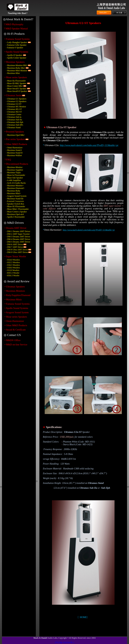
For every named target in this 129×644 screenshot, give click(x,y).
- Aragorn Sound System (16, 196)
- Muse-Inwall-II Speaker (16, 91)
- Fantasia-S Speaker (14, 48)
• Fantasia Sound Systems (17, 39)
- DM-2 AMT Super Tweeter (18, 234)
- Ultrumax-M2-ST (14, 112)
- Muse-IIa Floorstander (16, 81)
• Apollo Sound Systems (16, 308)
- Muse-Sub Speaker (14, 178)
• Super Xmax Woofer (15, 256)
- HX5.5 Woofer (13, 273)
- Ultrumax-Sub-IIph (15, 122)
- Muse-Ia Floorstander (16, 175)
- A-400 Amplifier (13, 180)
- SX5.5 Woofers (13, 262)
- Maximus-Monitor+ (15, 186)
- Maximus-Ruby (13, 191)
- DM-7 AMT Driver (15, 247)
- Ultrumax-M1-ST (14, 109)
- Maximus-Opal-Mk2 (15, 135)
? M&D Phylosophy (14, 24)
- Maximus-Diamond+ (15, 188)
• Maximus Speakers (15, 62)
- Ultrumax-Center (14, 114)
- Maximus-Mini (13, 73)
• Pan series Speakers (15, 139)
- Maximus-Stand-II (14, 153)
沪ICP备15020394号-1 (64, 642)
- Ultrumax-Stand (13, 127)
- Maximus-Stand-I (14, 150)
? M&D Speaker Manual (16, 29)
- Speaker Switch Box (15, 204)
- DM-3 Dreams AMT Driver (18, 237)
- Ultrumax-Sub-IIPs (14, 125)
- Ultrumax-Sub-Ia (14, 117)
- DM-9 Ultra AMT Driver (17, 252)
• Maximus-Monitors (15, 291)
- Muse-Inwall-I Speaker (16, 89)
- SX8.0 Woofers (13, 268)
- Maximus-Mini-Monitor (17, 71)
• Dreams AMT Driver (15, 228)
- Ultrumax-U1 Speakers (16, 99)
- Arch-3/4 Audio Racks (16, 183)
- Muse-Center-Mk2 (14, 86)
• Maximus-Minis (13, 299)
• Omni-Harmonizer (14, 321)
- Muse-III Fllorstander (16, 206)
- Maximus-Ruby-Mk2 (15, 68)
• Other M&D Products (16, 325)
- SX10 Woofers (13, 270)
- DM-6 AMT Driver (15, 244)
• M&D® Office (13, 340)
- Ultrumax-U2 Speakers (16, 101)
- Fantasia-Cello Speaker (16, 45)
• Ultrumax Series (13, 95)
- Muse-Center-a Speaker (16, 212)
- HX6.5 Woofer (13, 275)
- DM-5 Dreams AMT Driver (18, 242)
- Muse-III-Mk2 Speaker (16, 83)
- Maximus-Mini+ (13, 193)
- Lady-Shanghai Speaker (16, 42)
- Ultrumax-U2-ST (14, 104)
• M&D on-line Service (16, 345)
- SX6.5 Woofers (13, 265)
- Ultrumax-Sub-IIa (14, 120)
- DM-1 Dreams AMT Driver (18, 231)
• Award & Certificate (15, 330)
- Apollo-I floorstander (15, 217)
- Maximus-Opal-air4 (15, 214)
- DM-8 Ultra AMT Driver (17, 250)
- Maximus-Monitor (14, 167)
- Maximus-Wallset (14, 155)
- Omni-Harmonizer (14, 148)
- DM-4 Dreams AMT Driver (18, 239)
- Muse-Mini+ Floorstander (17, 209)
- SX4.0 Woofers (13, 260)
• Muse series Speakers (16, 77)
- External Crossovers (15, 201)
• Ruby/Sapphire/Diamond (17, 295)
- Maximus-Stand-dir (15, 199)
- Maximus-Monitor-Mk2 (16, 65)
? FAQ (8, 160)
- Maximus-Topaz (13, 172)
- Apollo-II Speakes (14, 55)
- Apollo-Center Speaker (16, 58)
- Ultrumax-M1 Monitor (16, 107)
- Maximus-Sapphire (14, 170)
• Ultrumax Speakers (15, 287)
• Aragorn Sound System (17, 312)
